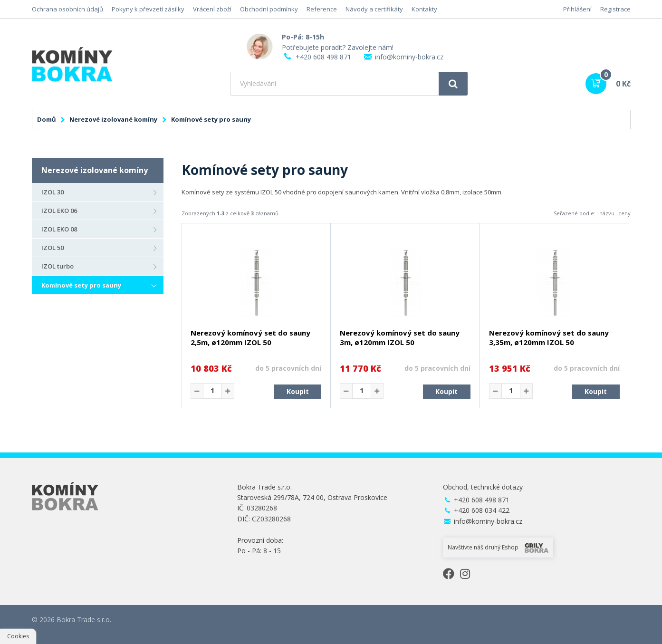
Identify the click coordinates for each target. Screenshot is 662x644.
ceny (624, 213)
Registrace (615, 9)
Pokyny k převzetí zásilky (148, 9)
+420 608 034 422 (482, 510)
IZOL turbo (58, 266)
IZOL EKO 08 (59, 229)
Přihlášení (577, 9)
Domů (47, 119)
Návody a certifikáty (374, 9)
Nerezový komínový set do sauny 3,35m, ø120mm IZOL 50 (549, 337)
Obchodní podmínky (269, 9)
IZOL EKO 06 (59, 211)
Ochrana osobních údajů (67, 9)
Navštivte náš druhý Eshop (498, 548)
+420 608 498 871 (323, 57)
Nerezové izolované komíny (113, 119)
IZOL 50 (53, 248)
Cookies (18, 636)
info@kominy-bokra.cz (409, 57)
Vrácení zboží (212, 9)
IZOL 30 (53, 192)
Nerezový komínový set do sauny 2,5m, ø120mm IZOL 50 (250, 337)
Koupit (298, 391)
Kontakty (424, 9)
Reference (322, 9)
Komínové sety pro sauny (81, 285)
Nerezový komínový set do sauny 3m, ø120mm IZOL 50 (400, 337)
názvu (607, 213)
